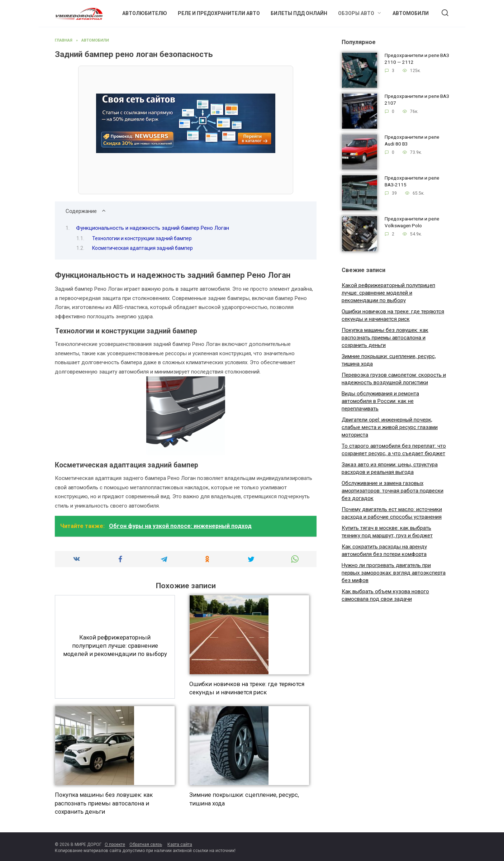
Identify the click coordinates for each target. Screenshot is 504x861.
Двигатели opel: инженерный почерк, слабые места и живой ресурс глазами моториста (390, 427)
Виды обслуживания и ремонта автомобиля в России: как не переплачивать (380, 401)
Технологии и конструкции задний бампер (142, 238)
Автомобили (411, 13)
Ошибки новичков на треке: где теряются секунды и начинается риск (247, 688)
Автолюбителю (145, 13)
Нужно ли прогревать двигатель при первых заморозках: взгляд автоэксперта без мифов (394, 573)
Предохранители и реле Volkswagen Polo (412, 222)
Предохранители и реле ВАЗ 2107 (417, 100)
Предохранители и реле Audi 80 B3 (412, 141)
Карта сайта (180, 845)
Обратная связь (146, 845)
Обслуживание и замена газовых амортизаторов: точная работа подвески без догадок (393, 491)
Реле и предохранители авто (219, 13)
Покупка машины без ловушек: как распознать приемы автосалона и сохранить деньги (104, 803)
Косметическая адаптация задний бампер (142, 248)
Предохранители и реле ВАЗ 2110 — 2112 (417, 59)
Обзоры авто (356, 13)
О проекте (115, 845)
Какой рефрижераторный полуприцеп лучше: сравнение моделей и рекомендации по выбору (115, 646)
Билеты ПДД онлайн (299, 13)
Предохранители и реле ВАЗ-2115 (412, 182)
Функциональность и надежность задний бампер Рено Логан (153, 228)
